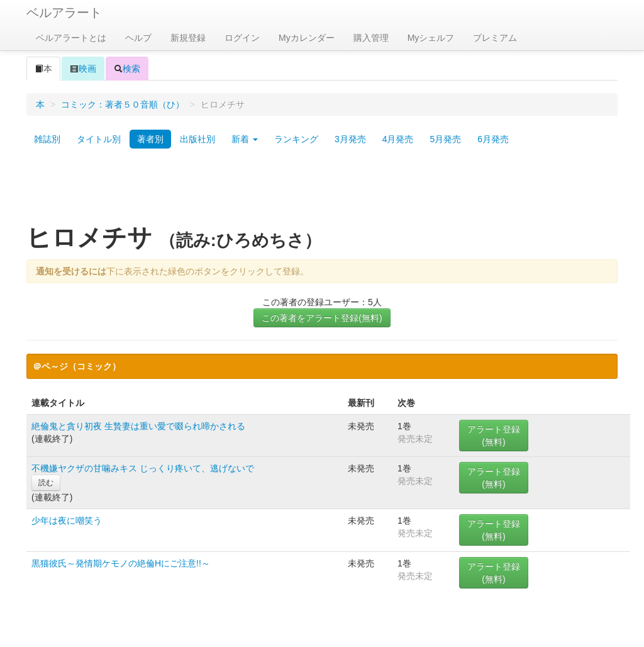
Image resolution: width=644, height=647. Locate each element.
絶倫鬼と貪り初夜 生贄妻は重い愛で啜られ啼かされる (138, 426)
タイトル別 (99, 139)
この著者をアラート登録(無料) (322, 318)
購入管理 (371, 38)
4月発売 (398, 139)
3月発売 (350, 139)
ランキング (296, 139)
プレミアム (495, 38)
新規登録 (188, 38)
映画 (83, 69)
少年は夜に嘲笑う (67, 520)
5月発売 (445, 139)
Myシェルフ (431, 38)
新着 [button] (245, 139)
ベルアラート (64, 13)
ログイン (242, 38)
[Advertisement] (322, 191)
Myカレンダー (307, 38)
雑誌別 (47, 139)
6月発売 (493, 139)
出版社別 (197, 139)
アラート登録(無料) (494, 436)
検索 (127, 69)
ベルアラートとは (71, 38)
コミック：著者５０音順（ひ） (123, 104)
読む (46, 483)
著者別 (150, 139)
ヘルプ (138, 38)
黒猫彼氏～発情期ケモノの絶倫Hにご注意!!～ (121, 563)
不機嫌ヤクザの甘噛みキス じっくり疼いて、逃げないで (143, 468)
